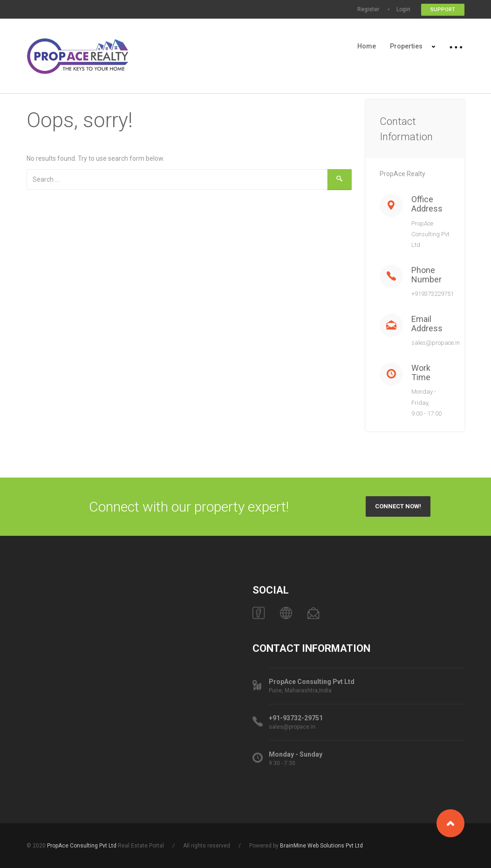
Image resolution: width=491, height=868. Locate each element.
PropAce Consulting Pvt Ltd (82, 846)
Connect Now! (398, 506)
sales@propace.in (436, 343)
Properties (406, 46)
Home (367, 46)
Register (368, 9)
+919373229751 (433, 294)
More (456, 46)
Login (403, 9)
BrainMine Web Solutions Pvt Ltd (321, 846)
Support (443, 10)
